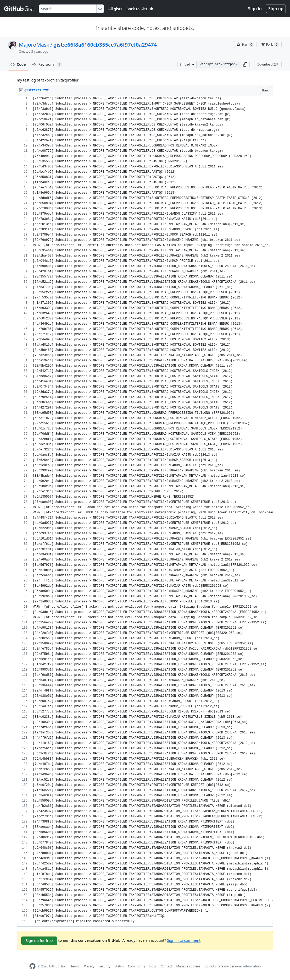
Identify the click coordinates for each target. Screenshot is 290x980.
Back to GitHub (140, 9)
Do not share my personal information (233, 966)
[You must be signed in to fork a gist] (270, 45)
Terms (75, 966)
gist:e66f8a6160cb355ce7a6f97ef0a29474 (105, 45)
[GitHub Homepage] (32, 966)
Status (119, 966)
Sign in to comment (184, 940)
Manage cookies (188, 966)
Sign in (255, 9)
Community (137, 966)
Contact (166, 966)
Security (105, 966)
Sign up (276, 9)
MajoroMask (34, 45)
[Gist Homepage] (19, 9)
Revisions (47, 64)
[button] (245, 64)
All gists (115, 9)
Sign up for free (39, 941)
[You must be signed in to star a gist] (245, 45)
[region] (145, 510)
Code (18, 64)
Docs (153, 966)
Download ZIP (268, 64)
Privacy (89, 966)
